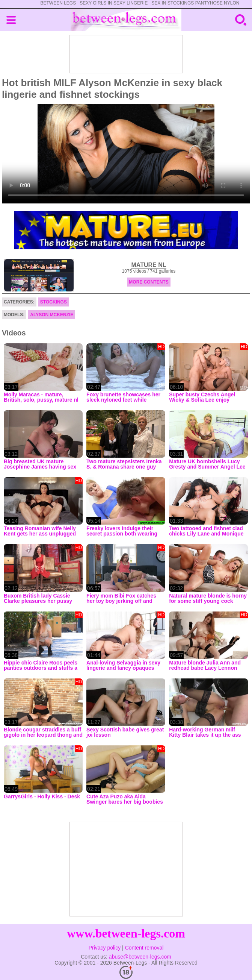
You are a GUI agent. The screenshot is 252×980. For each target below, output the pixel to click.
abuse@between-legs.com (140, 957)
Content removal (144, 948)
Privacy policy (105, 948)
